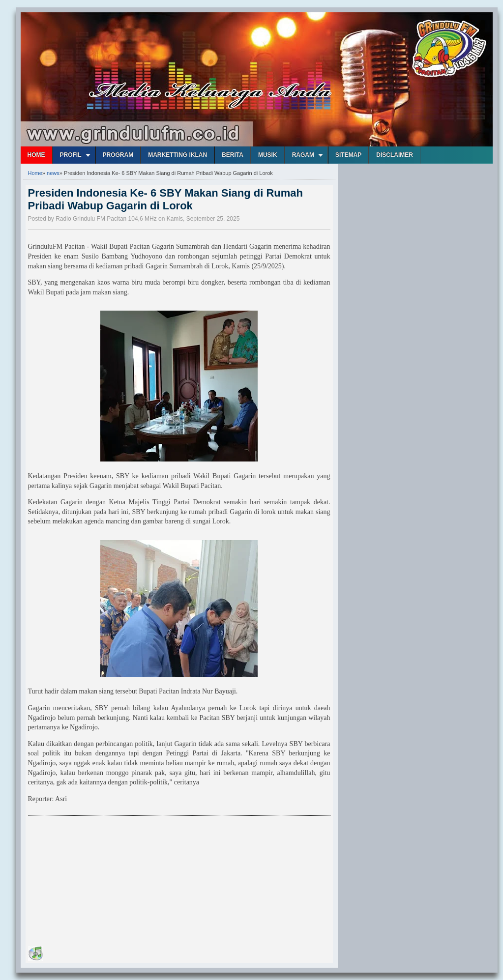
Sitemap (348, 155)
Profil (71, 155)
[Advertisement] (102, 883)
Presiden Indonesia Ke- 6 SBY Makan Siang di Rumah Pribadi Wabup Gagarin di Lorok (166, 199)
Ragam (303, 155)
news (53, 173)
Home (36, 155)
